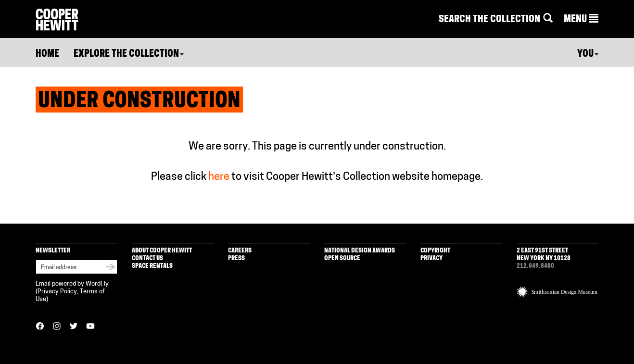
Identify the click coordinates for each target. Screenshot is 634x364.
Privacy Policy (57, 292)
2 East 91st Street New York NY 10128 (544, 255)
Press (236, 258)
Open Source (342, 258)
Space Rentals (152, 266)
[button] (581, 20)
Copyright (435, 251)
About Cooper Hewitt (162, 251)
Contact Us (147, 258)
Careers (240, 251)
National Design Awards (360, 251)
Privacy (431, 258)
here (219, 177)
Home (47, 54)
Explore (129, 54)
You (588, 54)
